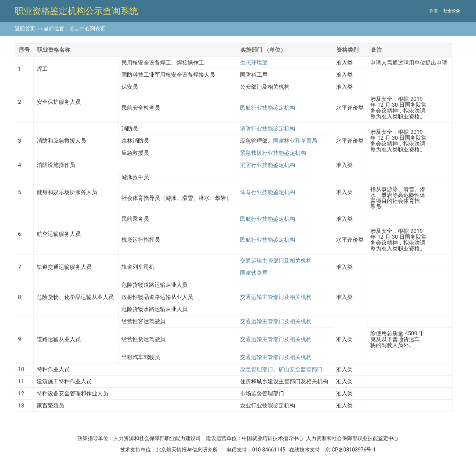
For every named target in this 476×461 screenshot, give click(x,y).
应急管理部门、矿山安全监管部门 (281, 369)
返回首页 (25, 29)
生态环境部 (254, 63)
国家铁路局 (254, 273)
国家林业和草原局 (295, 141)
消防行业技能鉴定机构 (268, 129)
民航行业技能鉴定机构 (268, 108)
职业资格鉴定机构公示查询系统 (76, 11)
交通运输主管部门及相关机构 (276, 261)
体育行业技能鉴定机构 (268, 192)
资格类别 (348, 50)
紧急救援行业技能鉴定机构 (273, 153)
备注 (377, 50)
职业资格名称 (54, 50)
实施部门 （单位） (263, 50)
